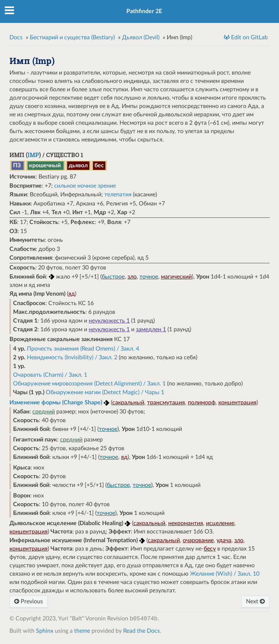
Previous (29, 601)
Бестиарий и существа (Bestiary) (72, 37)
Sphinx (45, 631)
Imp (33, 155)
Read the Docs (141, 631)
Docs (16, 37)
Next (255, 601)
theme (82, 631)
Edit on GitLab (249, 37)
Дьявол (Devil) (141, 37)
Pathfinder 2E (144, 11)
